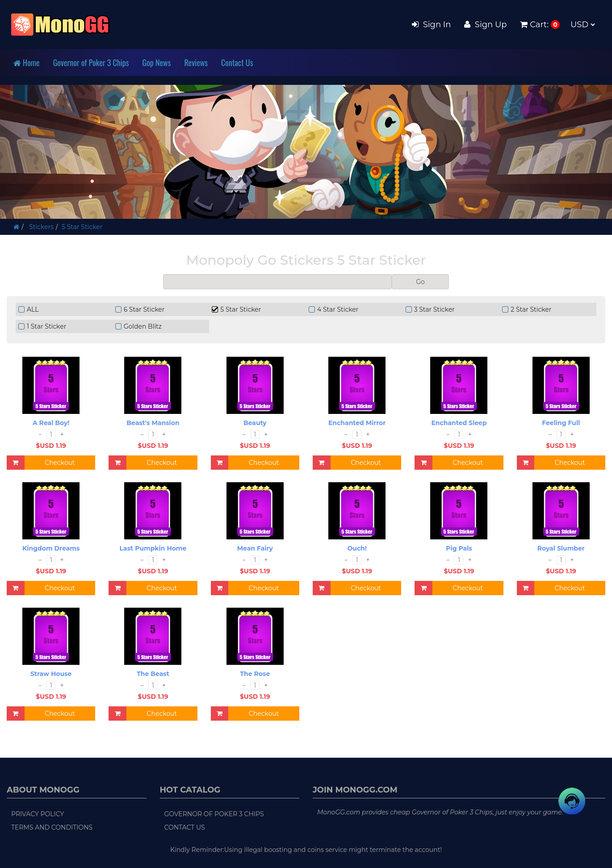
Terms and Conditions (52, 827)
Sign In (431, 25)
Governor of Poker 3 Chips (91, 63)
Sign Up (485, 25)
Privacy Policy (38, 814)
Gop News (157, 63)
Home (27, 63)
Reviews (196, 63)
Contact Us (237, 63)
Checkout (60, 463)
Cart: (534, 25)
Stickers (40, 227)
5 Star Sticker (82, 227)
